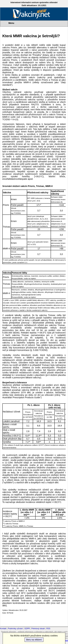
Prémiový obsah (38, 629)
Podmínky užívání (15, 629)
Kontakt (3, 629)
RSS (48, 629)
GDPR (27, 629)
